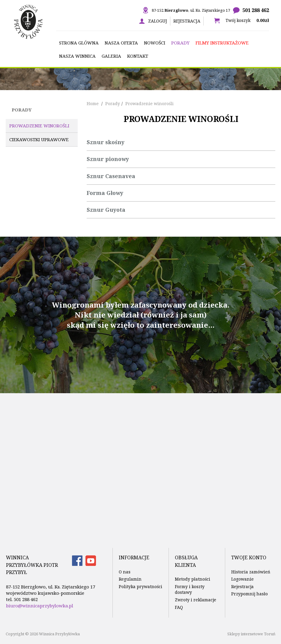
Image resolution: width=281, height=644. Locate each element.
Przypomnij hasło (250, 594)
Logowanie (242, 579)
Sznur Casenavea (111, 176)
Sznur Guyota (106, 210)
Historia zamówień (251, 572)
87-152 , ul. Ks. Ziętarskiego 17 (191, 10)
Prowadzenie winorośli (39, 126)
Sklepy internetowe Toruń (251, 634)
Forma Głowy (105, 193)
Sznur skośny (106, 142)
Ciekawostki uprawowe (39, 139)
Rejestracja (187, 21)
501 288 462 (256, 10)
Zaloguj (158, 21)
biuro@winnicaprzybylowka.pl (40, 606)
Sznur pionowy (108, 159)
